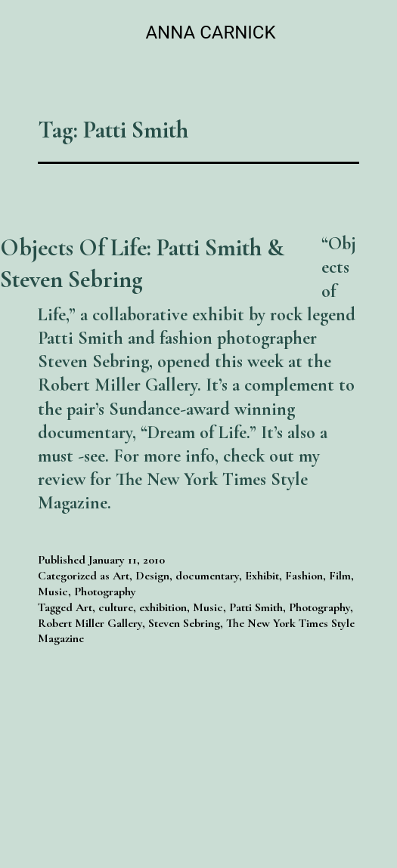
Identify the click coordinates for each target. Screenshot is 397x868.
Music (53, 592)
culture (116, 607)
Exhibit (262, 576)
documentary (207, 576)
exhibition (163, 607)
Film (340, 576)
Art (121, 576)
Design (152, 576)
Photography (105, 592)
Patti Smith (256, 607)
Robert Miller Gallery (90, 623)
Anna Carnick (210, 32)
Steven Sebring (184, 623)
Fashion (304, 576)
